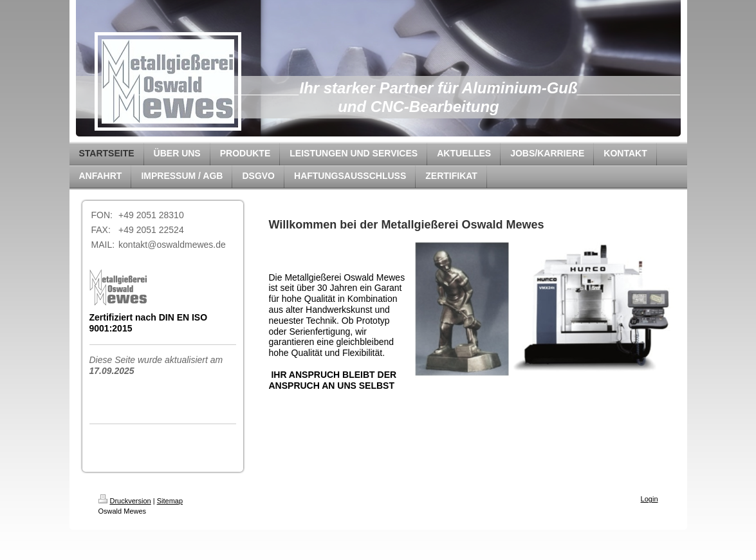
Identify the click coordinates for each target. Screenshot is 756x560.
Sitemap (170, 501)
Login (650, 499)
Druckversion (125, 501)
